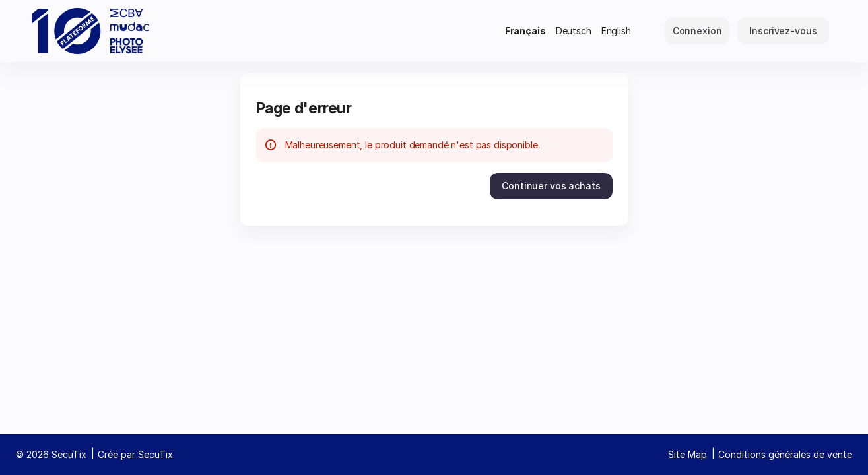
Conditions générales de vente (785, 454)
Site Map (687, 454)
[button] (551, 186)
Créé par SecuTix (135, 454)
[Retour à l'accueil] (91, 31)
